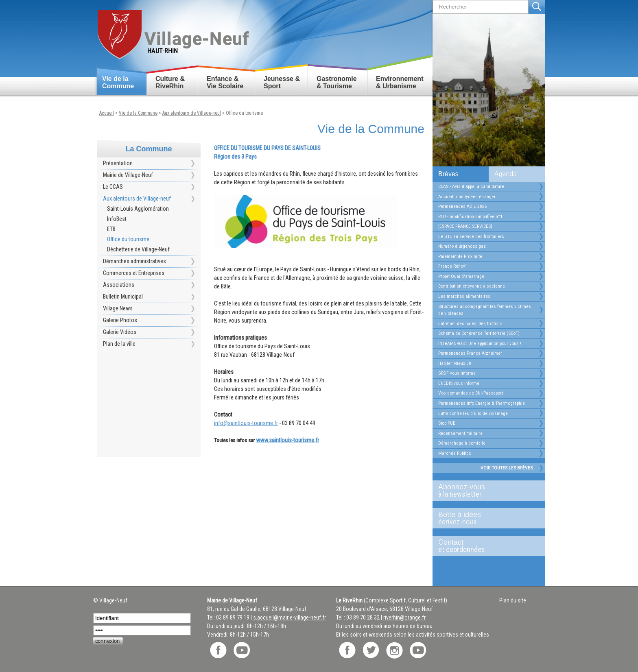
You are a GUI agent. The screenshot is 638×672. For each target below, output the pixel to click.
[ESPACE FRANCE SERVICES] (465, 226)
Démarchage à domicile (462, 443)
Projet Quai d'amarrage (461, 276)
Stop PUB (447, 423)
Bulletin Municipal (123, 297)
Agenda (506, 174)
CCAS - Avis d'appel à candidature (471, 186)
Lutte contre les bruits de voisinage (473, 413)
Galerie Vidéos (120, 332)
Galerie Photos (120, 320)
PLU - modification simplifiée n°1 (470, 216)
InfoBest (117, 219)
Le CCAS (113, 187)
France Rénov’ (452, 266)
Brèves (448, 174)
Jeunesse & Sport (282, 82)
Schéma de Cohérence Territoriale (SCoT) (479, 333)
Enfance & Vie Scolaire (225, 82)
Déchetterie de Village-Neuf (138, 249)
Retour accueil (173, 31)
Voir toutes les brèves (507, 468)
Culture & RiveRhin (170, 82)
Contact (485, 546)
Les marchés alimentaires (464, 296)
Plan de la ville (119, 344)
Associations (119, 285)
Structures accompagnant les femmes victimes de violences (485, 310)
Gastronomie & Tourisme (337, 82)
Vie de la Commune (118, 82)
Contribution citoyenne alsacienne (472, 286)
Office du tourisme (244, 113)
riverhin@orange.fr (404, 617)
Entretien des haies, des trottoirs (470, 323)
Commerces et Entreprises (134, 273)
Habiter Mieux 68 (455, 363)
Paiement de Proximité (460, 256)
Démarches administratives (134, 261)
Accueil (107, 113)
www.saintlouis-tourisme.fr (287, 440)
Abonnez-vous (485, 491)
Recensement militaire (460, 433)
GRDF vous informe (457, 373)
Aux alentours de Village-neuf (192, 113)
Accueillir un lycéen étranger (467, 196)
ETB (111, 229)
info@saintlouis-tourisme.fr (246, 423)
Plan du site (513, 600)
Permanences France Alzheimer (470, 353)
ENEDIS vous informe (459, 383)
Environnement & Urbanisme (400, 82)
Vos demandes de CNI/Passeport (471, 393)
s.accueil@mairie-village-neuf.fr (290, 617)
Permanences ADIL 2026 (463, 206)
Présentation (118, 163)
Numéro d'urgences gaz (462, 246)
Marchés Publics (455, 453)
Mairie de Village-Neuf (128, 175)
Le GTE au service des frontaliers (471, 236)
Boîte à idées (485, 518)
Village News (118, 308)
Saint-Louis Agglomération (138, 209)
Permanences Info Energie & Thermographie (482, 403)
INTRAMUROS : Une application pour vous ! (480, 343)
